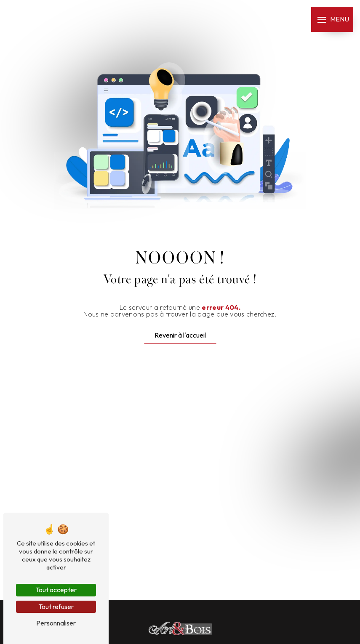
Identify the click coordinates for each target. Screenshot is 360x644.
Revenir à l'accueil (180, 335)
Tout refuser (56, 607)
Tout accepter (56, 590)
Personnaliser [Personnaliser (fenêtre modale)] (56, 623)
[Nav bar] (332, 19)
